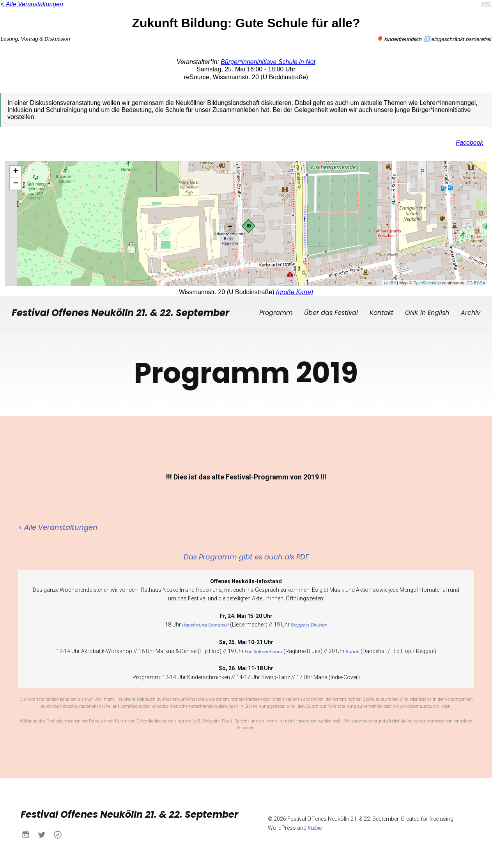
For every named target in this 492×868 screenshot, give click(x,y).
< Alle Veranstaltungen (32, 4)
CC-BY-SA (476, 283)
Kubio (315, 827)
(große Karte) (295, 292)
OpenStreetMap (427, 283)
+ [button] (16, 172)
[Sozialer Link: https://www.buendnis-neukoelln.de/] (61, 834)
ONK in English (427, 312)
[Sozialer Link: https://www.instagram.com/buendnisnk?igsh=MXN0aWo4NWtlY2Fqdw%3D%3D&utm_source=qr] (29, 834)
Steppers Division (309, 624)
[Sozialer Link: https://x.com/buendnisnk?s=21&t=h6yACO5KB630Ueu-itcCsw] (45, 834)
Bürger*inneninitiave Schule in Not (268, 62)
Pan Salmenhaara (264, 651)
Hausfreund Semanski (205, 624)
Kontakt (381, 312)
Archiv (471, 312)
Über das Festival (331, 312)
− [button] (16, 184)
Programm (276, 312)
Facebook (469, 143)
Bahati (353, 651)
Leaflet (390, 283)
